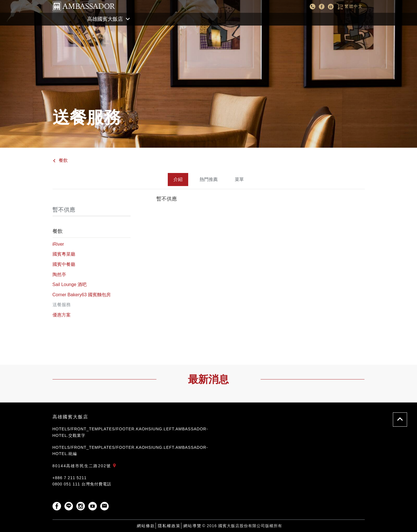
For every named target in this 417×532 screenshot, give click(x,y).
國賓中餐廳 (64, 264)
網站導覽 (192, 526)
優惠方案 (62, 315)
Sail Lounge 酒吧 (70, 284)
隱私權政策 (169, 526)
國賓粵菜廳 (64, 254)
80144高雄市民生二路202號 (85, 466)
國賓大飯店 (84, 6)
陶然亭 (59, 275)
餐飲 (60, 160)
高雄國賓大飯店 (70, 417)
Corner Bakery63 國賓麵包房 (82, 295)
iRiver (58, 244)
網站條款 (146, 526)
